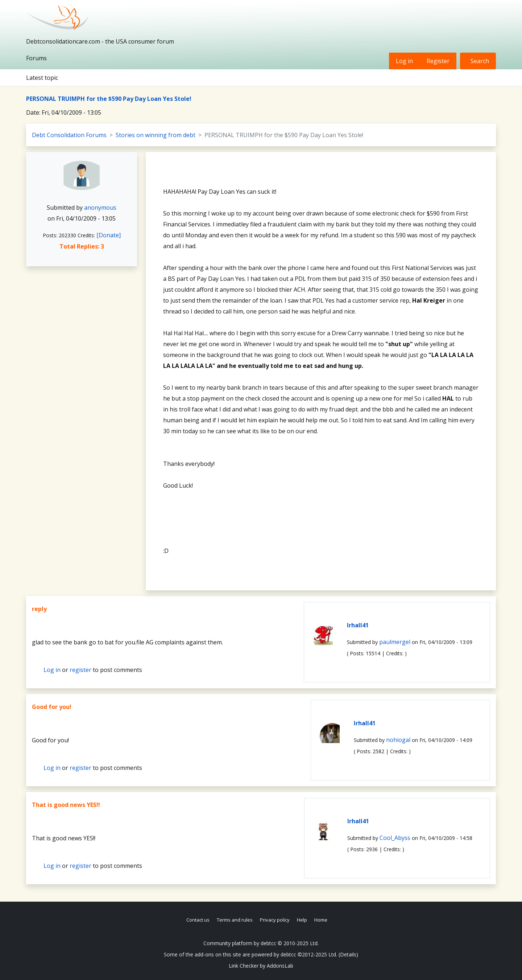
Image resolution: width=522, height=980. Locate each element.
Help (302, 920)
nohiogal (398, 740)
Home (321, 920)
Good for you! (52, 707)
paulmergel (395, 642)
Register (438, 61)
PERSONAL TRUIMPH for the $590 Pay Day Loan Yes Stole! (109, 99)
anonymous (100, 208)
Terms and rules (235, 920)
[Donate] (109, 235)
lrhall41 (358, 625)
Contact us (198, 920)
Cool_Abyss (395, 838)
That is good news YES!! (66, 805)
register (80, 670)
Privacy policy (275, 920)
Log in (404, 61)
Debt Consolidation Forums (69, 135)
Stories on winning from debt (156, 135)
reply (39, 609)
